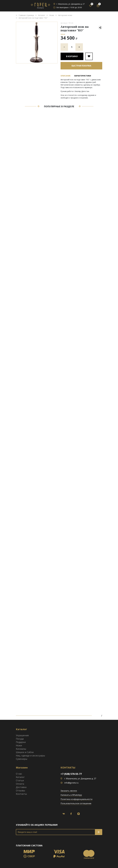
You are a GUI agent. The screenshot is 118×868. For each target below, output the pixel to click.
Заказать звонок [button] (69, 791)
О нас (19, 774)
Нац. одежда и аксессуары (30, 756)
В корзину (72, 56)
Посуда (20, 739)
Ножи (19, 745)
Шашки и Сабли (25, 752)
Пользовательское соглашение (76, 803)
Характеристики (83, 76)
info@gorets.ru (71, 783)
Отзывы (20, 790)
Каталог (20, 777)
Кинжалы (21, 749)
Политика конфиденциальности (76, 799)
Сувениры (22, 759)
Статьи (20, 780)
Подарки (21, 742)
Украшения (22, 735)
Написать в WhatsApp (71, 795)
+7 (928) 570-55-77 (71, 774)
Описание (66, 76)
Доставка (21, 787)
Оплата (20, 784)
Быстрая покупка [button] (81, 66)
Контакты (21, 794)
